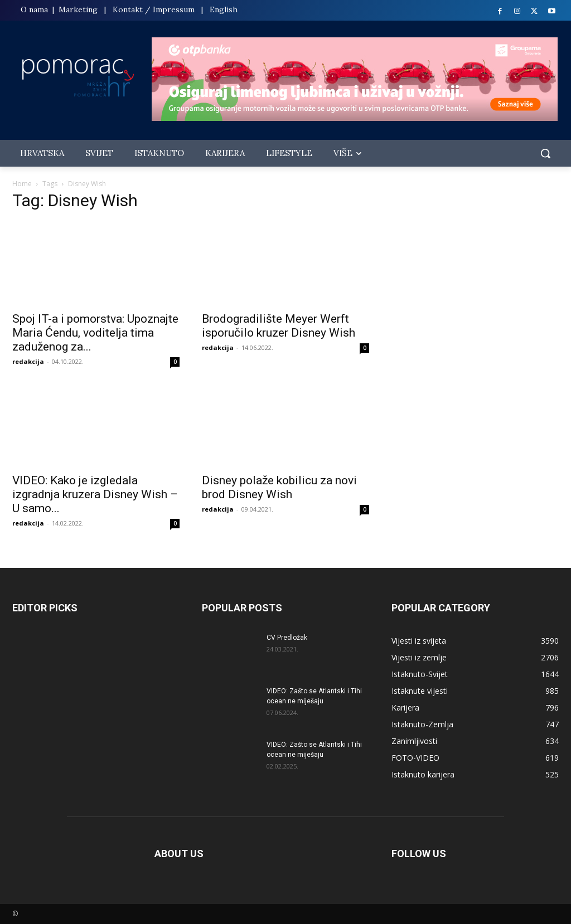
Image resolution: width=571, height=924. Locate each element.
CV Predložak (287, 638)
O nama (35, 9)
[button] (545, 153)
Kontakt (128, 9)
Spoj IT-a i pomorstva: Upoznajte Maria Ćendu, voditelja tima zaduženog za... (95, 333)
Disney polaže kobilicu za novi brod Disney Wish (279, 487)
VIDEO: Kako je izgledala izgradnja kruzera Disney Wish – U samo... (95, 494)
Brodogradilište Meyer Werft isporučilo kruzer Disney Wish (279, 326)
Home (22, 184)
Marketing (78, 9)
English (224, 9)
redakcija (28, 361)
